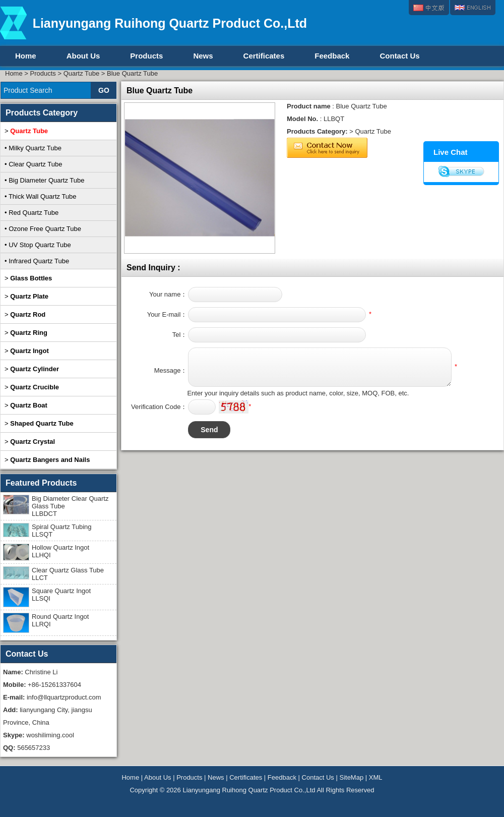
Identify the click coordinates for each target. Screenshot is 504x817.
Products (146, 56)
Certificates (264, 56)
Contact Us (399, 56)
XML (376, 777)
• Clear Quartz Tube (33, 164)
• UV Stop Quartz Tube (38, 245)
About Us (83, 56)
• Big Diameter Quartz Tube (44, 180)
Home (26, 56)
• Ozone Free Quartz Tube (43, 229)
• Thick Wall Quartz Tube (41, 196)
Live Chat (451, 152)
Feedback (332, 56)
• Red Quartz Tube (31, 213)
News (203, 56)
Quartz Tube (82, 73)
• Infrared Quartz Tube (37, 261)
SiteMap (351, 777)
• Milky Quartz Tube (33, 148)
